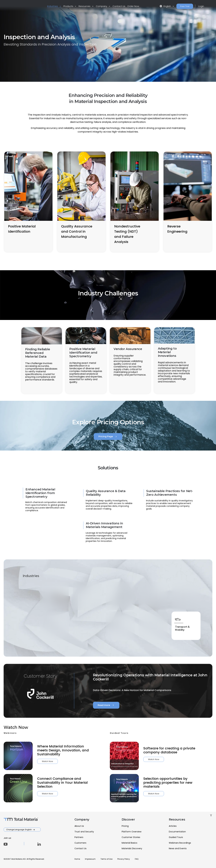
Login (201, 6)
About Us (79, 826)
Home (77, 859)
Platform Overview (132, 832)
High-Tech (51, 626)
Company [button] (102, 6)
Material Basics (129, 843)
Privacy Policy (124, 859)
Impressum (90, 859)
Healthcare (151, 597)
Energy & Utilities (117, 597)
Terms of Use (106, 859)
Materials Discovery (132, 848)
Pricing (125, 826)
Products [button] (69, 6)
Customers (80, 843)
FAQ (137, 859)
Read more (106, 705)
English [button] (166, 6)
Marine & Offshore (117, 627)
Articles (173, 826)
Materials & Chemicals (151, 627)
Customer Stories (131, 837)
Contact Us (119, 6)
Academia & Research (52, 597)
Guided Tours (176, 837)
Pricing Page (108, 437)
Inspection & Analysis (85, 627)
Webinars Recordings (180, 843)
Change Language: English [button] (19, 830)
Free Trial (185, 6)
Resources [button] (85, 6)
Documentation (177, 832)
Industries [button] (53, 6)
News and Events (178, 848)
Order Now (133, 6)
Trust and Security (84, 832)
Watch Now (33, 761)
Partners (79, 837)
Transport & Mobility (184, 627)
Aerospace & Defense (85, 597)
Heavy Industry (182, 597)
